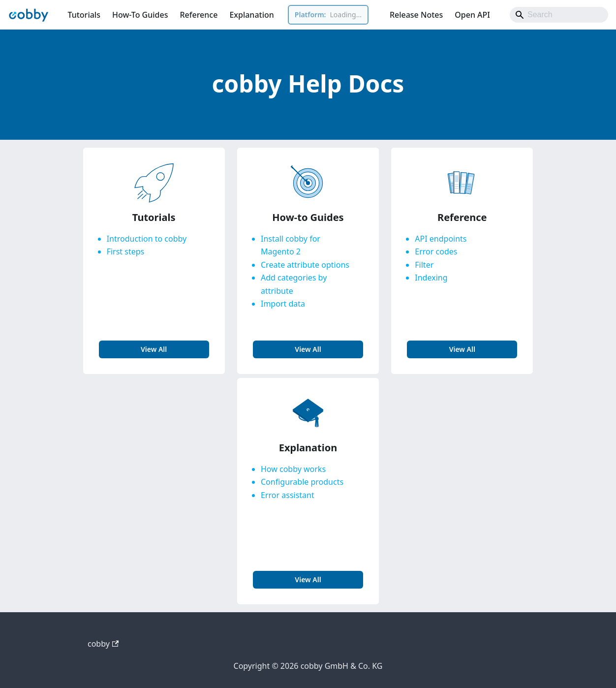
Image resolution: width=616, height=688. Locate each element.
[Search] (559, 15)
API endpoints (441, 239)
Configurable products (302, 482)
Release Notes (416, 15)
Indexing (431, 278)
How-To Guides (140, 15)
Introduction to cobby (147, 239)
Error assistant (288, 495)
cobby (103, 644)
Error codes (436, 251)
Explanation (251, 15)
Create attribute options (305, 265)
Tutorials (84, 15)
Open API (472, 15)
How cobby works (293, 469)
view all (154, 349)
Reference (199, 15)
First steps (126, 251)
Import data (283, 304)
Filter (424, 265)
